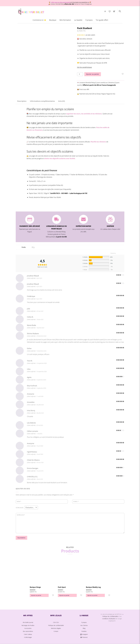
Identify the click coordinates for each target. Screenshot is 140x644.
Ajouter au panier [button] (36, 595)
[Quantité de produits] (80, 74)
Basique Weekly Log (93, 587)
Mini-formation (65, 20)
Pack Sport (62, 587)
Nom (19, 502)
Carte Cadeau (28, 634)
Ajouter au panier (93, 74)
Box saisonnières (28, 631)
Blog (84, 628)
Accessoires (28, 628)
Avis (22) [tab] (62, 101)
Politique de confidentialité (56, 625)
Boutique (53, 20)
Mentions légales (56, 628)
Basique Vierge (35, 587)
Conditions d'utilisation (109, 618)
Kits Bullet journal (28, 622)
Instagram (84, 634)
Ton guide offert (102, 20)
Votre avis (21, 514)
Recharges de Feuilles (28, 625)
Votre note (20, 507)
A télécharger (28, 637)
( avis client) (90, 35)
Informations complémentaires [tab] (42, 101)
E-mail (76, 502)
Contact (56, 631)
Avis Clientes (84, 625)
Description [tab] (22, 101)
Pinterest (84, 637)
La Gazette (78, 20)
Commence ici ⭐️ (39, 20)
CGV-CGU (56, 622)
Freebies (84, 631)
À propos (89, 20)
